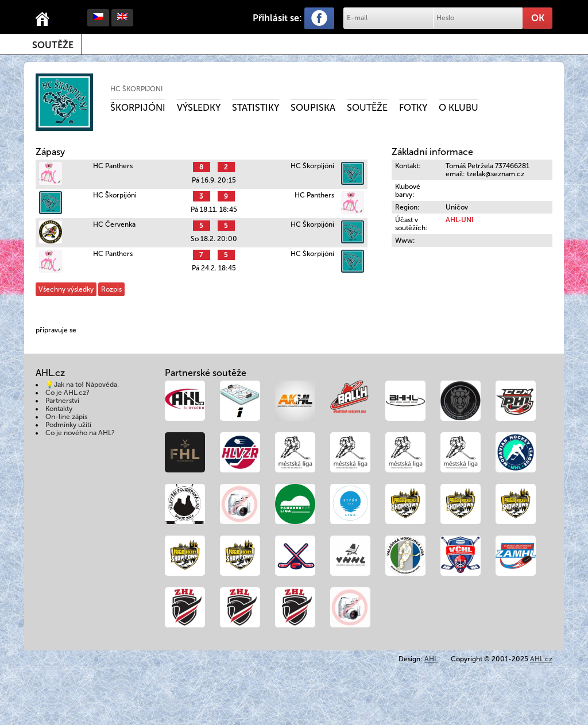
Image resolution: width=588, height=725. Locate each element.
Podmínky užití (68, 425)
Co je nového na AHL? (80, 433)
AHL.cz (541, 659)
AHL (431, 659)
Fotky (413, 108)
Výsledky (199, 108)
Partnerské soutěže (206, 373)
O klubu (459, 108)
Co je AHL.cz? (67, 393)
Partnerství (62, 401)
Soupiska (313, 108)
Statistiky (256, 108)
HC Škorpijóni (136, 89)
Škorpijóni (138, 108)
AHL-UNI (460, 220)
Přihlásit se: (277, 18)
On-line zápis (66, 417)
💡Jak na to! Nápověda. (82, 385)
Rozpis (111, 289)
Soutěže (53, 45)
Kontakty (59, 409)
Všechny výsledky (66, 289)
